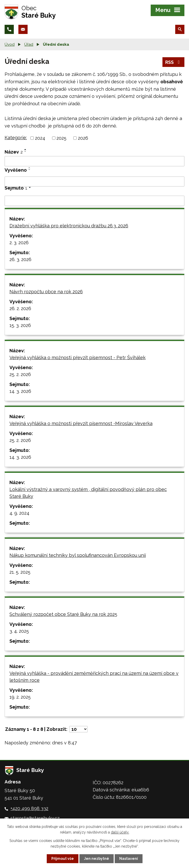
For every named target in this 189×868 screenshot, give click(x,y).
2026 (83, 138)
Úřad (29, 44)
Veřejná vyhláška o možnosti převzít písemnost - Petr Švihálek (78, 357)
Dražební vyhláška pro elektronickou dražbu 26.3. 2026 (69, 226)
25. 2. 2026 (20, 374)
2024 (40, 138)
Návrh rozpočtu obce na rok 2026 (46, 292)
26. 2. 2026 (20, 308)
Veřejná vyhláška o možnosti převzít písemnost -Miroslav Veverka (81, 423)
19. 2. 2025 (20, 697)
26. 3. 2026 (20, 259)
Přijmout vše (63, 859)
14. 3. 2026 (20, 391)
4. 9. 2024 (19, 513)
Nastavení (129, 859)
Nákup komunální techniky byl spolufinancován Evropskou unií (78, 555)
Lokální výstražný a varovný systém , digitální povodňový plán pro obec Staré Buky (88, 493)
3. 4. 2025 (19, 631)
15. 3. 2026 (20, 325)
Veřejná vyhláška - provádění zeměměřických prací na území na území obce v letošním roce (94, 677)
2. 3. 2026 (19, 243)
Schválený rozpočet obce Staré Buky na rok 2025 (63, 614)
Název (14, 152)
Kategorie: (16, 138)
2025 (61, 138)
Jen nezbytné (97, 859)
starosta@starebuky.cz (35, 818)
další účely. (120, 832)
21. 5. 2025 (20, 572)
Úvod (10, 44)
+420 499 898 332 (29, 808)
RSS (174, 62)
